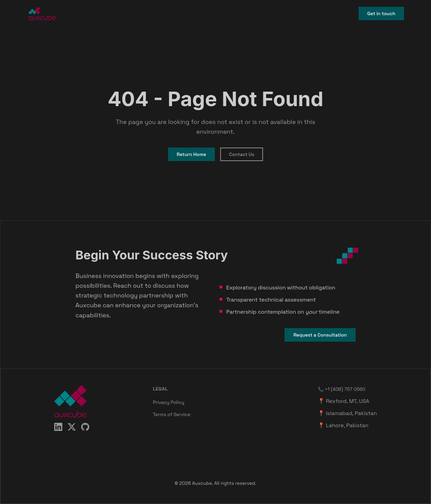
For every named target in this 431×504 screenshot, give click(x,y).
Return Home (191, 154)
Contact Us (242, 154)
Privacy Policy (169, 402)
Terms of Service (172, 414)
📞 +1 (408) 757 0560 (342, 389)
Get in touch (381, 13)
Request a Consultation (320, 335)
